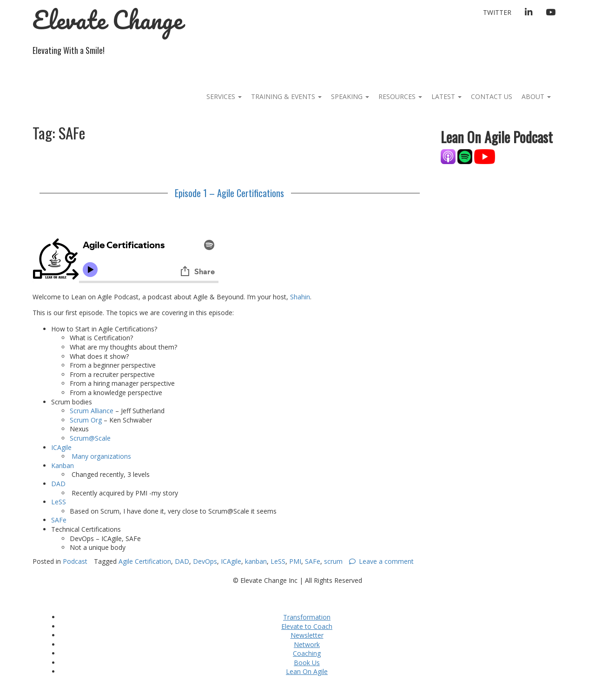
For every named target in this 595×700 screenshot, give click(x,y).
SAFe (59, 520)
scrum (333, 561)
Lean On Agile (307, 671)
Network (307, 644)
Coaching (307, 653)
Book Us (307, 663)
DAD (58, 484)
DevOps (205, 561)
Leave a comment (386, 561)
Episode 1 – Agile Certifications (229, 193)
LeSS (59, 502)
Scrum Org (86, 420)
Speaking (350, 96)
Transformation (307, 617)
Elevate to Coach (307, 626)
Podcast (75, 561)
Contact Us (492, 96)
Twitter (497, 12)
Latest (446, 96)
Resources (400, 96)
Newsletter (307, 635)
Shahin (300, 297)
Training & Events (286, 96)
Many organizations (100, 456)
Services (224, 96)
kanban (256, 561)
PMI (295, 561)
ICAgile (61, 447)
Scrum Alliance (92, 411)
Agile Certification (145, 561)
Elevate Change (108, 20)
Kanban (63, 466)
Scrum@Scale (90, 438)
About (536, 96)
